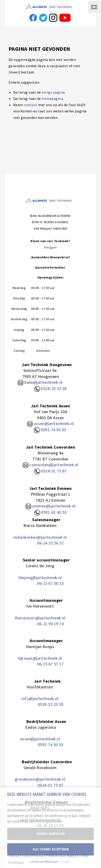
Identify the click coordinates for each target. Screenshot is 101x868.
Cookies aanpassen (50, 834)
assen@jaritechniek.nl (54, 423)
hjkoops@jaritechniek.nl (40, 658)
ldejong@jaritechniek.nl (40, 578)
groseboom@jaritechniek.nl (40, 779)
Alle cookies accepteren (51, 849)
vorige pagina (53, 92)
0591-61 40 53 (54, 512)
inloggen (50, 247)
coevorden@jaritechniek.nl (54, 465)
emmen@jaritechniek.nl (54, 506)
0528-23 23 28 (50, 388)
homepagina (52, 98)
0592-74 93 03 (53, 430)
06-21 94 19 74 (50, 624)
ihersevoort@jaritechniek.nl (40, 618)
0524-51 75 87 (54, 471)
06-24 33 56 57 (50, 543)
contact (31, 105)
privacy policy (64, 862)
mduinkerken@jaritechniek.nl (40, 537)
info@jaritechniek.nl (40, 699)
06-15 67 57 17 (50, 664)
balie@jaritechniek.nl (40, 382)
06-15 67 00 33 (50, 583)
